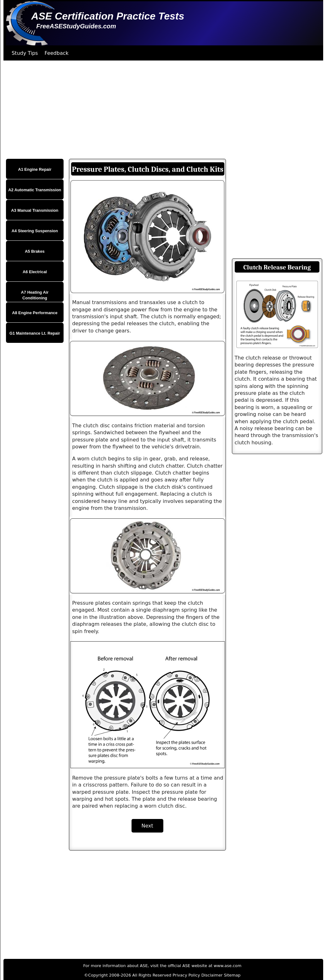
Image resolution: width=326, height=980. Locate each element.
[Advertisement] (161, 110)
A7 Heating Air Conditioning (35, 295)
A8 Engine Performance (35, 313)
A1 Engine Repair (35, 169)
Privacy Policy (186, 975)
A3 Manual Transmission (35, 210)
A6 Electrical (35, 272)
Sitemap (232, 975)
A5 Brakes (35, 251)
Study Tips (25, 53)
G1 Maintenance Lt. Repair (35, 333)
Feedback (57, 53)
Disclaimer (212, 975)
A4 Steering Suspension (35, 231)
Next (147, 826)
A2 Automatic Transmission (35, 190)
